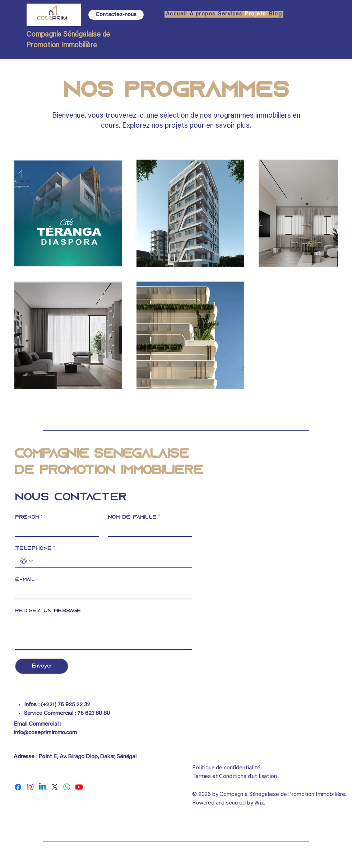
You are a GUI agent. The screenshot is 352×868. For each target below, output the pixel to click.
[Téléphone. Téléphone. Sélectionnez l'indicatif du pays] (27, 561)
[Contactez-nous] (116, 15)
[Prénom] (55, 530)
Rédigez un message (48, 611)
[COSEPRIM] (18, 787)
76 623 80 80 (93, 713)
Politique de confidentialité (226, 768)
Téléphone (35, 549)
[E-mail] (101, 592)
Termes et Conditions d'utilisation (235, 777)
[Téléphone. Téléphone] (111, 561)
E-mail (25, 580)
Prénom (29, 517)
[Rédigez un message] (103, 633)
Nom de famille (134, 517)
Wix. (260, 803)
